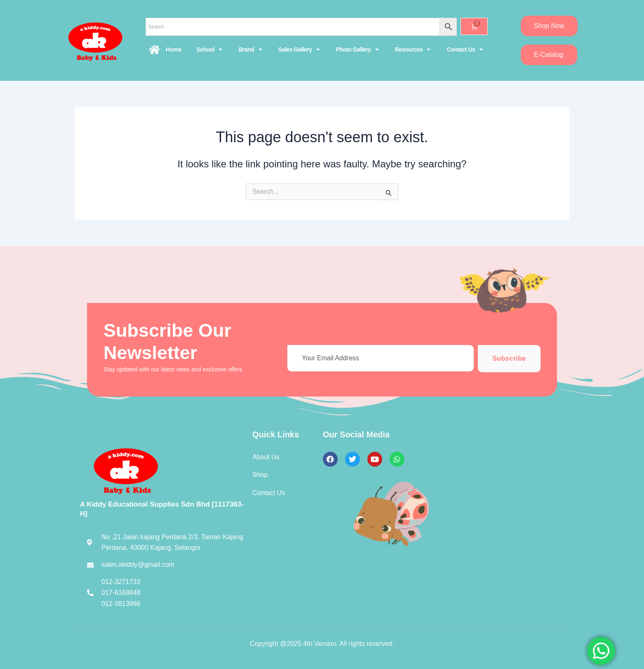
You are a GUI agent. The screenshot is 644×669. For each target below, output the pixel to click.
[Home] (155, 49)
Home (174, 49)
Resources (413, 49)
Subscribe (509, 358)
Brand (250, 49)
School (209, 49)
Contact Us (465, 49)
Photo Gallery (357, 49)
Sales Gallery (299, 49)
